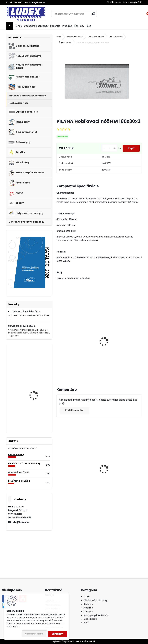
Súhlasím (57, 634)
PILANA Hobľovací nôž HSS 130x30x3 (36, 416)
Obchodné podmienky (36, 26)
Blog (89, 26)
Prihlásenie (115, 2)
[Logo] (26, 14)
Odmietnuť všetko (34, 634)
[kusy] (108, 148)
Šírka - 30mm (65, 42)
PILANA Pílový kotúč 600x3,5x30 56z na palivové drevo (76, 473)
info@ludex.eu (21, 522)
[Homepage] (10, 26)
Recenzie (55, 26)
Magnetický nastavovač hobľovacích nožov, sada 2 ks (75, 345)
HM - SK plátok (116, 37)
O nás (19, 26)
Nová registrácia (134, 2)
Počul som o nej (16, 455)
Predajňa (67, 26)
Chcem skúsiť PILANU (19, 472)
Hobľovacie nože (75, 37)
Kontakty (79, 26)
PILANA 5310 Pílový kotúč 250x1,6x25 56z (37, 359)
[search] (93, 14)
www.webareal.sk (86, 641)
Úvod (59, 37)
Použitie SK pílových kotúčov (24, 311)
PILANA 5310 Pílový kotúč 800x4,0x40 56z (37, 387)
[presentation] (58, 338)
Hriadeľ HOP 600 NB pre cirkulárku (115, 476)
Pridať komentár (75, 410)
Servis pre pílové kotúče (22, 326)
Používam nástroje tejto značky (24, 463)
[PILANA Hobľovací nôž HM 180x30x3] (99, 81)
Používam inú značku (19, 481)
